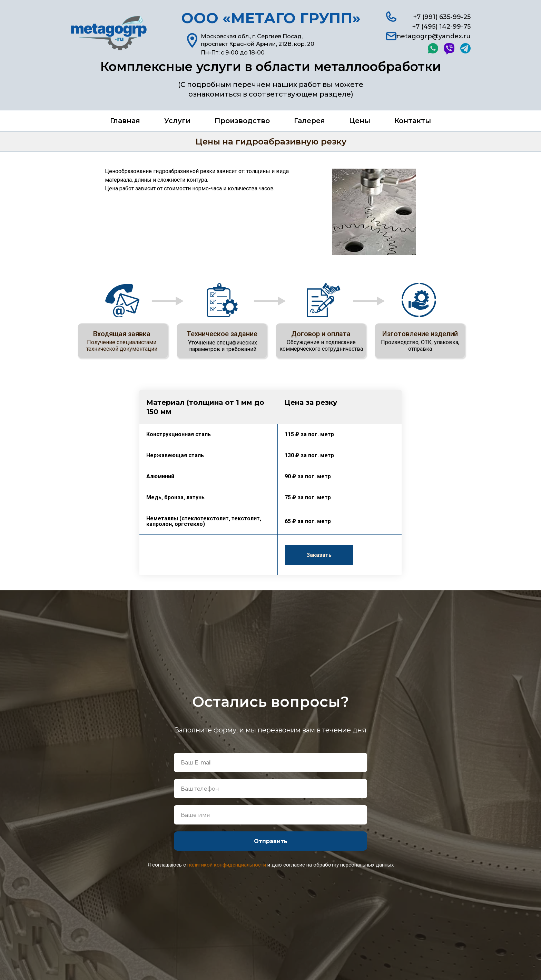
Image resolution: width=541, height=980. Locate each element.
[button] (319, 555)
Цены (360, 121)
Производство (242, 121)
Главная (125, 121)
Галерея (309, 121)
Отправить (271, 841)
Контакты (413, 121)
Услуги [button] (177, 121)
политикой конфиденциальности (227, 865)
